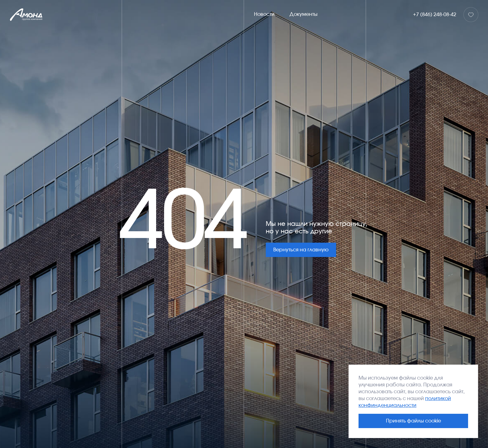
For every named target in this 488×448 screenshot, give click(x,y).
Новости (264, 14)
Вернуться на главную (301, 250)
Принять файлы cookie (413, 421)
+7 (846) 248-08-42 (435, 15)
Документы (303, 14)
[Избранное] (471, 15)
